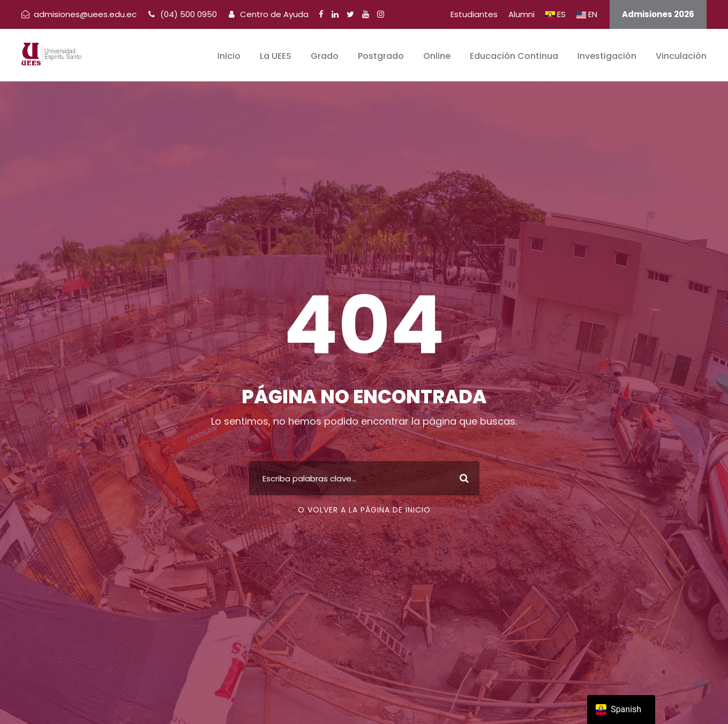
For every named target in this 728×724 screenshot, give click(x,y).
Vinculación (681, 56)
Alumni (521, 14)
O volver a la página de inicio (364, 510)
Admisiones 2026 (658, 14)
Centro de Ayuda (269, 14)
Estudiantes (474, 14)
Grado (325, 56)
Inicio (229, 56)
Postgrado (381, 56)
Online (437, 56)
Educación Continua (514, 56)
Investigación (607, 56)
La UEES (276, 56)
